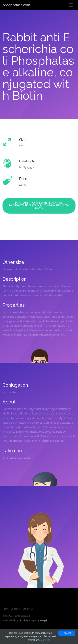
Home (5, 609)
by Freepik (42, 620)
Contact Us (28, 609)
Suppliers (16, 609)
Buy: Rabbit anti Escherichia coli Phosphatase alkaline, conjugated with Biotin (39, 206)
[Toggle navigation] (71, 5)
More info (45, 640)
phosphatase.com (16, 5)
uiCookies (23, 620)
